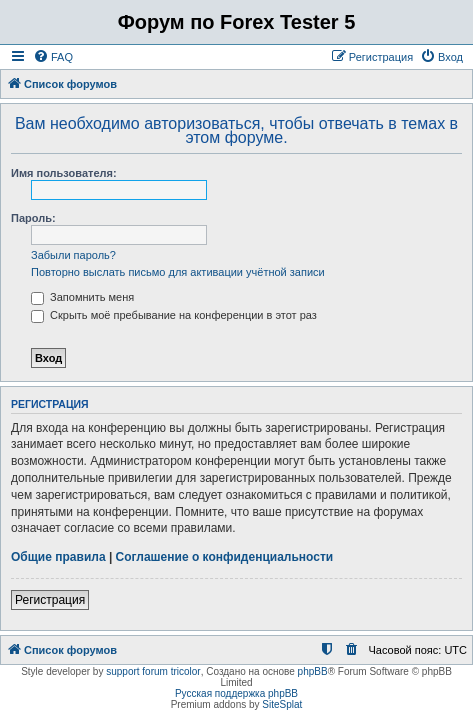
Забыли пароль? (73, 255)
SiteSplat (282, 704)
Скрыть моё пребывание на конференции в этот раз (174, 315)
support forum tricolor (153, 671)
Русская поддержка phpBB (236, 693)
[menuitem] (53, 57)
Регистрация (50, 600)
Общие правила (58, 557)
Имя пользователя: (64, 173)
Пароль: (33, 218)
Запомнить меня (82, 297)
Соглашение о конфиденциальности (225, 557)
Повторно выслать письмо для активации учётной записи (178, 272)
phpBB (313, 671)
